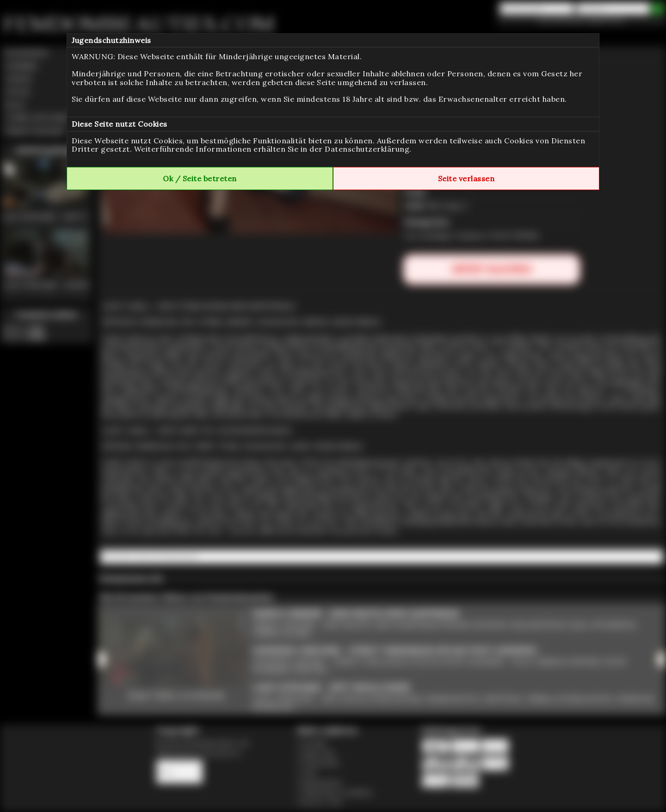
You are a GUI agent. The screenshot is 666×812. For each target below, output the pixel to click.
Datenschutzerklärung (367, 149)
